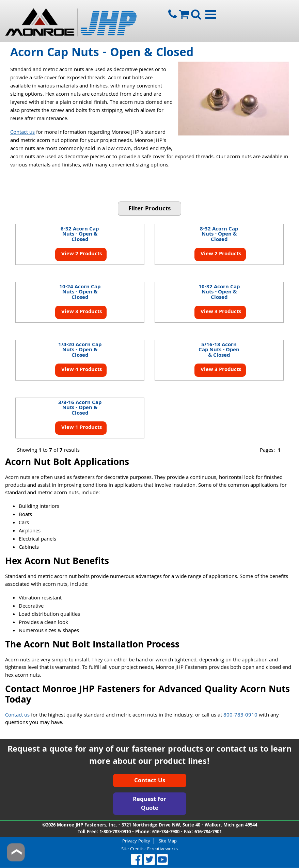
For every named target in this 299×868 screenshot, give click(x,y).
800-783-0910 (240, 716)
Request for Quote (149, 804)
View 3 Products (81, 312)
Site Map (168, 841)
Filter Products (149, 209)
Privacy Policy (136, 841)
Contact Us (150, 781)
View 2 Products (81, 254)
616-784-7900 (166, 832)
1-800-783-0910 (115, 832)
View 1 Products (81, 428)
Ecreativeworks (162, 849)
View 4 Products (81, 370)
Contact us (22, 133)
